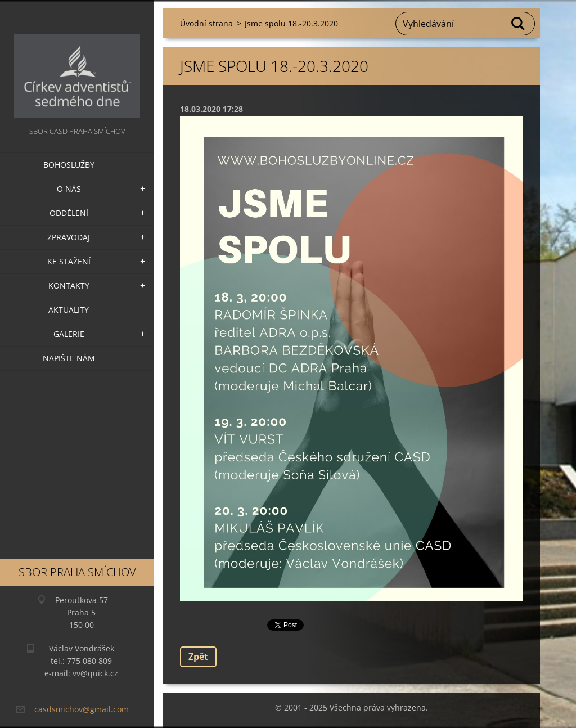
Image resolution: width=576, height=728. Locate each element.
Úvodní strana (206, 23)
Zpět (198, 657)
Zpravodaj (69, 237)
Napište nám (69, 358)
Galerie (69, 334)
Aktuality (69, 310)
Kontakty (69, 286)
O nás (69, 189)
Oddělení (69, 213)
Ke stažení (69, 261)
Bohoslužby (69, 165)
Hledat (519, 24)
